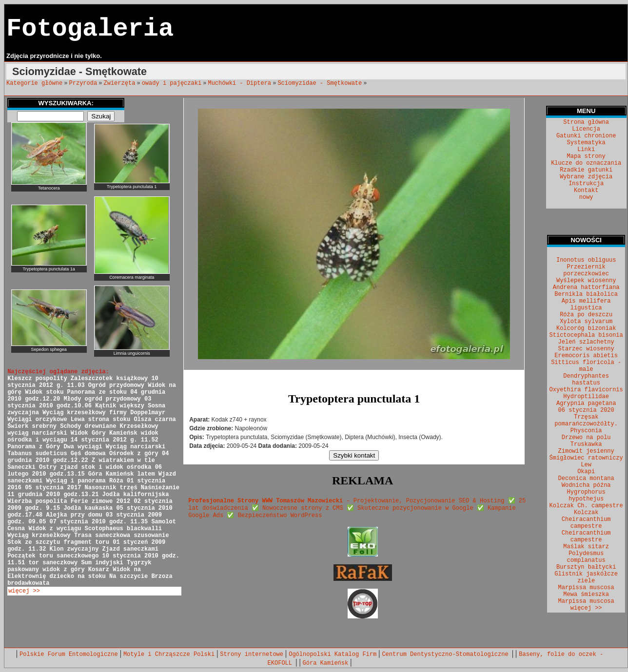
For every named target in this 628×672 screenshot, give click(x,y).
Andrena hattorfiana (586, 288)
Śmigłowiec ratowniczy (586, 458)
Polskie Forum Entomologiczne (69, 654)
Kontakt (586, 191)
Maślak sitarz (586, 547)
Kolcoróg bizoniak (586, 328)
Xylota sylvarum (586, 322)
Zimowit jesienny (586, 451)
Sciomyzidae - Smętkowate (320, 83)
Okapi (586, 472)
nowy (586, 197)
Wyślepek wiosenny (586, 281)
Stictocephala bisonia (586, 335)
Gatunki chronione (586, 136)
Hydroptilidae (586, 397)
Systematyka (586, 143)
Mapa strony (586, 156)
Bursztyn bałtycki (586, 567)
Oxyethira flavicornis (586, 390)
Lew (586, 465)
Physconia (586, 431)
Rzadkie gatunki (586, 170)
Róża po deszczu (586, 315)
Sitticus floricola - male (586, 366)
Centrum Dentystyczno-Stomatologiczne (447, 654)
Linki (586, 150)
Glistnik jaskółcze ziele (586, 577)
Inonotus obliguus (586, 260)
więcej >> (24, 591)
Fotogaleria (90, 29)
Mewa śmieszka (586, 595)
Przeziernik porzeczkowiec (586, 270)
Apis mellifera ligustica (586, 305)
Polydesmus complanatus (586, 557)
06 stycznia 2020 (586, 410)
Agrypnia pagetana (586, 403)
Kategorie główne (34, 83)
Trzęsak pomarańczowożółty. (586, 421)
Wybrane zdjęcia (586, 177)
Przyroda (83, 83)
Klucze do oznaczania (586, 163)
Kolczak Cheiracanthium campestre (586, 519)
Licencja (586, 129)
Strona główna (586, 122)
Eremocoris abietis (586, 356)
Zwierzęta (120, 83)
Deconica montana (586, 479)
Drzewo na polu (586, 438)
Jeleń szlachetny (586, 342)
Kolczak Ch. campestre (586, 506)
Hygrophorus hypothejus (586, 496)
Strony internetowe (252, 654)
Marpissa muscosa (586, 588)
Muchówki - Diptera (239, 83)
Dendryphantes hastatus (586, 380)
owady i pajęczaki (172, 83)
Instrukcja (586, 184)
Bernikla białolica (586, 294)
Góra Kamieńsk (326, 663)
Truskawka (586, 444)
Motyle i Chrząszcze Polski (169, 654)
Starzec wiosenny (586, 349)
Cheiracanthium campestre (586, 537)
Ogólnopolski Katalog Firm (333, 654)
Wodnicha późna (586, 485)
